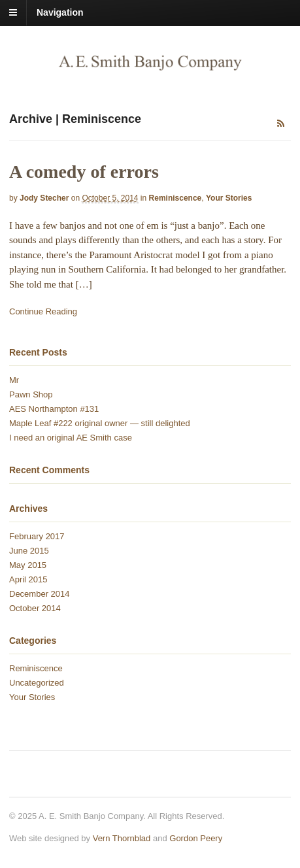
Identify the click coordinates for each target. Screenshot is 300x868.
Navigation (60, 12)
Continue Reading (43, 311)
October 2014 (35, 608)
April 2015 (28, 579)
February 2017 (37, 536)
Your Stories (229, 198)
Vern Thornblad (122, 838)
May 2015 (28, 565)
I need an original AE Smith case (71, 438)
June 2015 (29, 551)
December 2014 (40, 594)
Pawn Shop (31, 394)
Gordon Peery (196, 838)
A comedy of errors (84, 172)
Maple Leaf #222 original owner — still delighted (100, 423)
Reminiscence (175, 198)
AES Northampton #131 (54, 409)
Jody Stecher (44, 198)
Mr (14, 380)
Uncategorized (37, 683)
